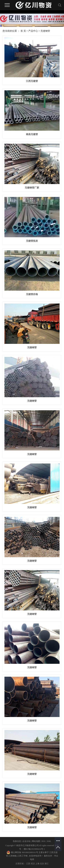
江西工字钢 (22, 856)
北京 (42, 864)
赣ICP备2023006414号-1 (34, 849)
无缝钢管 (45, 31)
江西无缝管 (32, 81)
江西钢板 (13, 856)
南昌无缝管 (32, 134)
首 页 (23, 31)
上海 (38, 864)
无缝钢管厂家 (32, 188)
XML (49, 841)
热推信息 (17, 841)
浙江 (47, 864)
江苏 (28, 864)
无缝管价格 (32, 294)
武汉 (33, 864)
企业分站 (26, 841)
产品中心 (33, 31)
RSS (43, 841)
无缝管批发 (32, 241)
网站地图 (36, 841)
